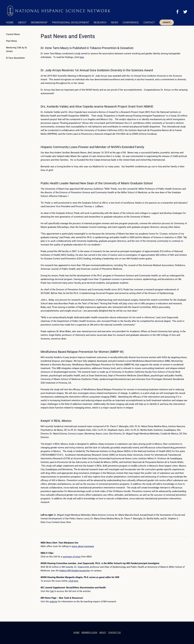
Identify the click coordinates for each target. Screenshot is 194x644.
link (52, 591)
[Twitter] (185, 12)
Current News (13, 34)
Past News (12, 41)
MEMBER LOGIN (89, 632)
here (82, 57)
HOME (76, 632)
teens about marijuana (83, 546)
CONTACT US (114, 632)
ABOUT (103, 632)
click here (73, 581)
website (54, 602)
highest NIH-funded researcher (75, 571)
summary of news (72, 557)
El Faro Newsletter (15, 58)
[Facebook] (177, 12)
